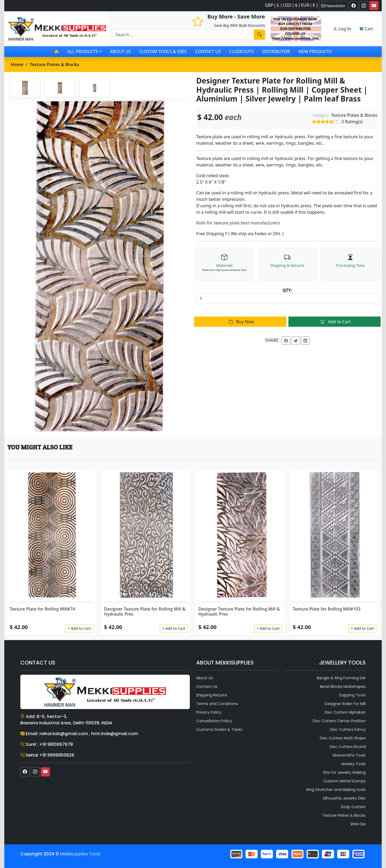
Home (17, 64)
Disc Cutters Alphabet (345, 712)
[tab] (25, 88)
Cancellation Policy (214, 721)
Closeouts (242, 52)
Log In (342, 29)
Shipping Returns (212, 695)
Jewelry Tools (353, 764)
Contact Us (208, 52)
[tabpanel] (99, 266)
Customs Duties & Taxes (219, 729)
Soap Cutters (353, 807)
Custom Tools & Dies (163, 52)
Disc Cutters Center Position (339, 721)
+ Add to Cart (79, 628)
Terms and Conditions (217, 704)
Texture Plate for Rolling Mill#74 (42, 609)
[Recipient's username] (183, 35)
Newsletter (333, 6)
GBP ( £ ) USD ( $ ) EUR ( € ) (291, 5)
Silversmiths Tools (349, 755)
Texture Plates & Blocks (54, 64)
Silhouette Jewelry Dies (344, 798)
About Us (120, 52)
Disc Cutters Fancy (348, 729)
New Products (315, 52)
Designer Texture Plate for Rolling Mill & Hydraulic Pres (145, 611)
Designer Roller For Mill (345, 704)
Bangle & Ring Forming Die (341, 678)
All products (83, 52)
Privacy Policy (209, 712)
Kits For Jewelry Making (344, 772)
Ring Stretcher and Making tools (336, 790)
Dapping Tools (352, 695)
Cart (366, 29)
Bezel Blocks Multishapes (343, 687)
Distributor (276, 52)
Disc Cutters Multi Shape (343, 738)
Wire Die (358, 824)
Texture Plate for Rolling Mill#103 (327, 609)
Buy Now (240, 322)
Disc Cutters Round (348, 747)
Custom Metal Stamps (344, 781)
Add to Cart (334, 322)
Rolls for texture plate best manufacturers (238, 223)
